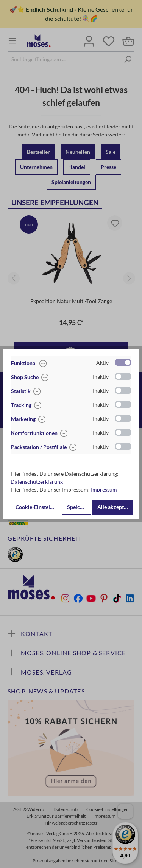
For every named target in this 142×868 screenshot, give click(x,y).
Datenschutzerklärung (37, 482)
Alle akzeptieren (115, 507)
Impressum (104, 490)
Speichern (79, 507)
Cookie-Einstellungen (38, 507)
